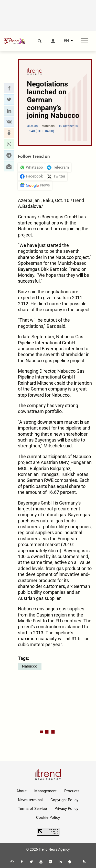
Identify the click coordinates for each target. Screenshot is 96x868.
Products (72, 791)
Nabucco (30, 666)
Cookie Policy (48, 817)
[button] (9, 88)
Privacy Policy (66, 809)
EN (66, 41)
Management (45, 791)
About (22, 791)
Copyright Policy (64, 800)
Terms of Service (32, 809)
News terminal (30, 800)
